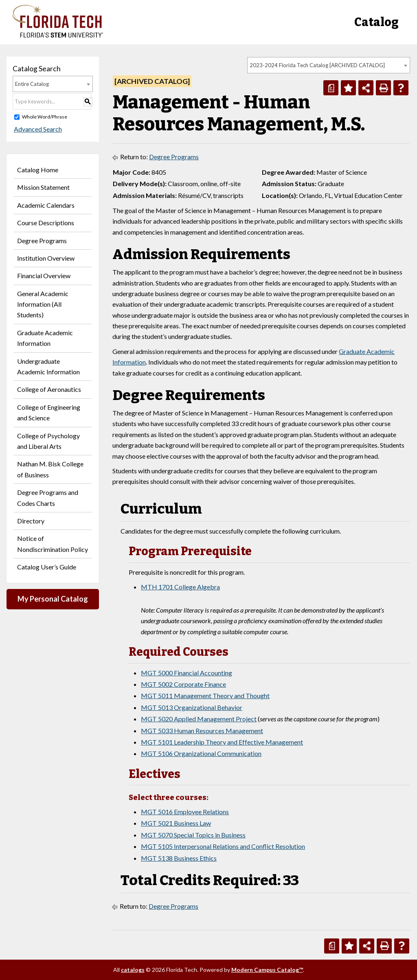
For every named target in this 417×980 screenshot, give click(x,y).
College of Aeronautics (49, 389)
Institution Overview (46, 258)
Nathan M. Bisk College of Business (50, 469)
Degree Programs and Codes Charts (48, 498)
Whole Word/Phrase (45, 117)
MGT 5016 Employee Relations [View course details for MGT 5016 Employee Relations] (185, 812)
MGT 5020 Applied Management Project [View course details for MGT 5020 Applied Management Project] (199, 719)
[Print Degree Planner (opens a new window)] (331, 88)
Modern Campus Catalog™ (267, 970)
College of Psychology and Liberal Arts (48, 441)
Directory (31, 521)
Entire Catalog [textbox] (32, 84)
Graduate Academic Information (45, 338)
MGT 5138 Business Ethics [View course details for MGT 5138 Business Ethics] (179, 858)
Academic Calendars (46, 205)
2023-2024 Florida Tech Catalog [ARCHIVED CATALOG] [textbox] (317, 65)
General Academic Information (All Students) (43, 304)
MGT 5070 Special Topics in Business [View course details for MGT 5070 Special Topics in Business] (193, 835)
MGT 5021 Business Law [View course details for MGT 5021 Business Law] (176, 823)
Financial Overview (44, 276)
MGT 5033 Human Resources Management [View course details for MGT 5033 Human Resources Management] (202, 731)
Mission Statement (43, 187)
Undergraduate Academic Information (48, 366)
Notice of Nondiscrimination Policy (53, 544)
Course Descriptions (46, 223)
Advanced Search (37, 129)
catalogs (133, 970)
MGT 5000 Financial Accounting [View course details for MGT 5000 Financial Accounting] (187, 673)
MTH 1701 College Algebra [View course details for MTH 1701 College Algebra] (180, 587)
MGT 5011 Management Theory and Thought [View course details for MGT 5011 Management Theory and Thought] (205, 695)
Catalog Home (38, 170)
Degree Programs (42, 241)
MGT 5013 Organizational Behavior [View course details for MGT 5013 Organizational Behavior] (192, 707)
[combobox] (329, 65)
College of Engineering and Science (49, 412)
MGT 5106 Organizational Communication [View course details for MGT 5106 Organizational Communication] (201, 753)
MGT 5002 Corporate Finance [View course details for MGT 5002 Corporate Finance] (183, 684)
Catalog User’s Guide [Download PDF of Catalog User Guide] (47, 567)
